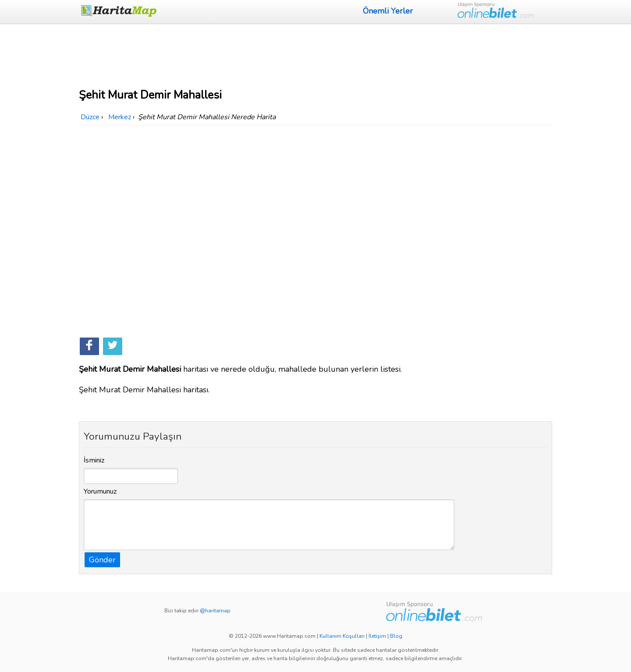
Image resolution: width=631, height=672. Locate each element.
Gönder (102, 560)
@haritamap (215, 611)
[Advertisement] (315, 55)
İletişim (377, 636)
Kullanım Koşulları (342, 636)
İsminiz (94, 460)
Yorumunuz (100, 491)
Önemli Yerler (388, 11)
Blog (396, 636)
